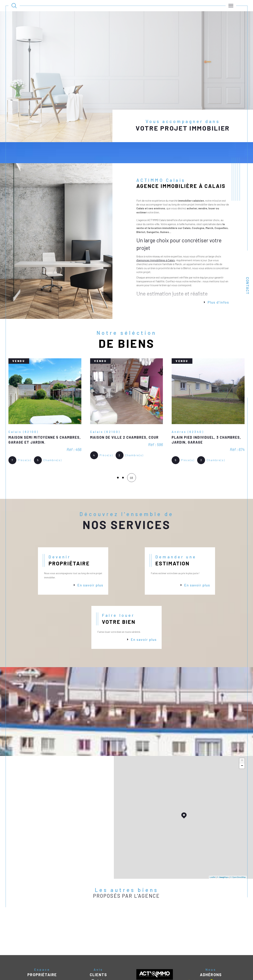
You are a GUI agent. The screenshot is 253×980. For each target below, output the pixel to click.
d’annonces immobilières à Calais (156, 239)
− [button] (242, 745)
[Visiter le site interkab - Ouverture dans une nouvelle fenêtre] (201, 962)
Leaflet (213, 856)
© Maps (223, 856)
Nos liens (169, 972)
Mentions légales (148, 972)
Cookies (194, 972)
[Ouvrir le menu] (231, 6)
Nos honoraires (119, 972)
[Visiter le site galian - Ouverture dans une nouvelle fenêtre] (226, 962)
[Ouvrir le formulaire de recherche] (14, 6)
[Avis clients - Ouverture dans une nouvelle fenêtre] (98, 961)
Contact (248, 286)
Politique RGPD (182, 972)
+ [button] (242, 740)
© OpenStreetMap (238, 856)
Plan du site (133, 972)
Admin (161, 972)
